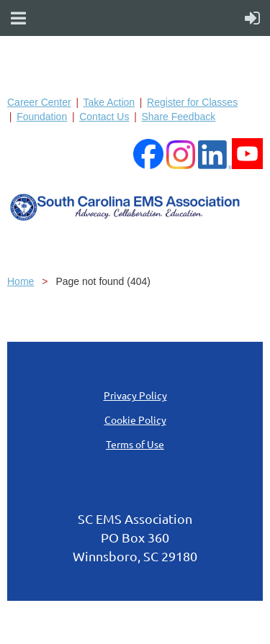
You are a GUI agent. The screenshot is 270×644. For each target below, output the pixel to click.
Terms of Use (135, 444)
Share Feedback (178, 117)
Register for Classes (192, 102)
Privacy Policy (135, 395)
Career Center (39, 102)
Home (21, 281)
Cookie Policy (135, 419)
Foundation (42, 117)
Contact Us (104, 117)
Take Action (109, 102)
